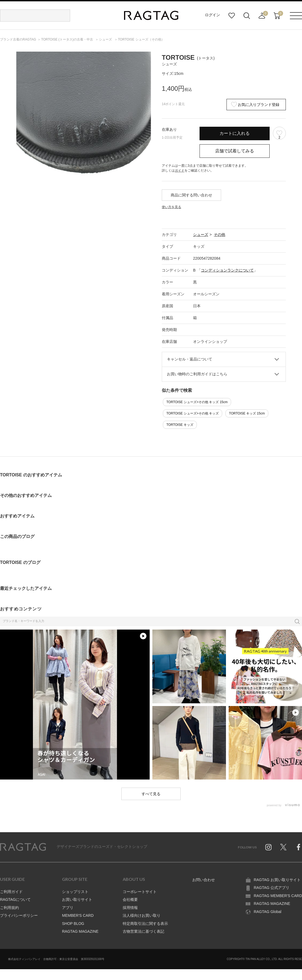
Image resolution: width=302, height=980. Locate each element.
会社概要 (130, 899)
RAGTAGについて (15, 899)
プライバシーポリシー (19, 915)
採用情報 (130, 908)
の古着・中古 (68, 39)
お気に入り (232, 16)
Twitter (283, 847)
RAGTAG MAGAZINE (80, 931)
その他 (219, 235)
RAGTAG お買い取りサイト (277, 880)
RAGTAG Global (267, 912)
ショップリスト (75, 892)
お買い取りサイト (77, 899)
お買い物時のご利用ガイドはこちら (197, 374)
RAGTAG (23, 847)
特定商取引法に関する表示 (145, 924)
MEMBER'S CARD (78, 915)
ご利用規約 (9, 908)
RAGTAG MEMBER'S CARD (278, 896)
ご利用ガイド (11, 892)
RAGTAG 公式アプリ (272, 888)
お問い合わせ (204, 880)
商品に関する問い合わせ (191, 195)
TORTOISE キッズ (180, 425)
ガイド (180, 170)
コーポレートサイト (140, 892)
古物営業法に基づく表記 (143, 931)
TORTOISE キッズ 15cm (247, 413)
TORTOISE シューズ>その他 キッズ (193, 413)
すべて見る (151, 794)
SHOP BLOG (73, 924)
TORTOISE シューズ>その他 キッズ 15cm (197, 402)
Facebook (298, 847)
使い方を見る (171, 207)
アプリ (68, 908)
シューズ (201, 235)
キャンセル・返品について (190, 359)
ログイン (212, 15)
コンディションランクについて (227, 270)
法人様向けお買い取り (142, 915)
